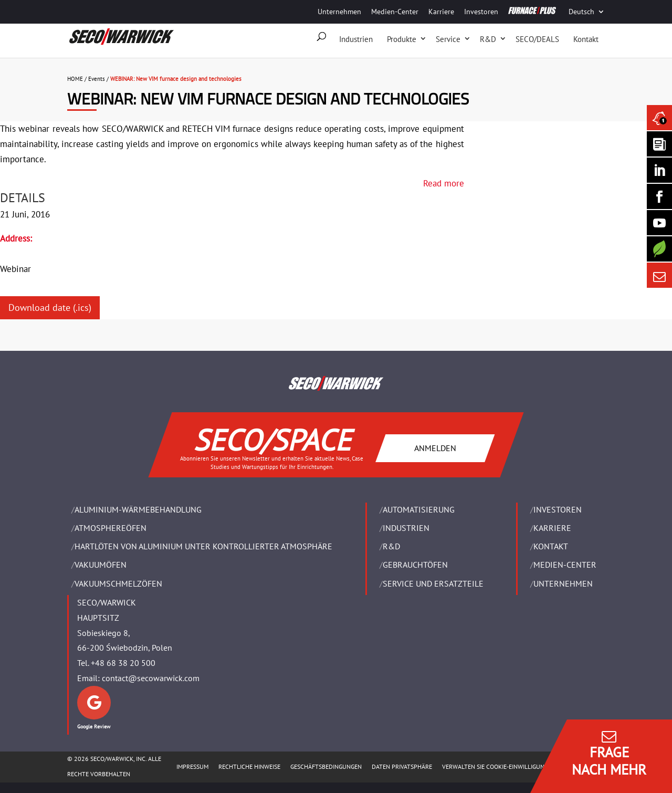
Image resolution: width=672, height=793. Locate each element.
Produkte (402, 39)
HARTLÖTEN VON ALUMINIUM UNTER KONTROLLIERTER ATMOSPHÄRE (203, 546)
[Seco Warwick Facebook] (659, 196)
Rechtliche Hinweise (249, 766)
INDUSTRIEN (406, 528)
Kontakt (586, 39)
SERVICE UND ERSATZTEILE (433, 583)
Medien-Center (395, 12)
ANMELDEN (435, 447)
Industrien (356, 39)
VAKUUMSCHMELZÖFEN (118, 583)
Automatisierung (419, 509)
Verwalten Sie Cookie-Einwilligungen (499, 766)
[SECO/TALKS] (659, 223)
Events (97, 79)
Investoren (481, 12)
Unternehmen (339, 12)
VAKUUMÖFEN (101, 565)
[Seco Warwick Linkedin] (659, 170)
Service (448, 39)
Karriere (441, 12)
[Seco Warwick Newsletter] (659, 144)
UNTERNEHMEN (563, 583)
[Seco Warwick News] (659, 118)
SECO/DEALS (537, 39)
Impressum (192, 766)
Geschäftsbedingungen (326, 766)
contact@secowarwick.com (151, 678)
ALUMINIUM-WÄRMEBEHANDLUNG (138, 509)
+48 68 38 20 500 (123, 663)
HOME (75, 79)
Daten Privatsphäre (402, 766)
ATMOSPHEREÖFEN (111, 528)
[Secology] (659, 249)
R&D (488, 39)
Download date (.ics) (50, 307)
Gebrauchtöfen (415, 565)
